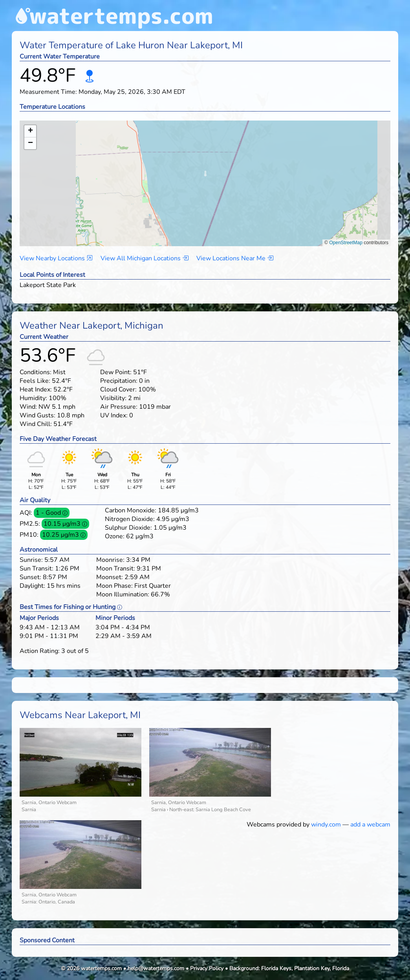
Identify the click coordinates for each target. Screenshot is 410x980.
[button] (205, 176)
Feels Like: (35, 381)
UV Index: (114, 415)
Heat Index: (36, 389)
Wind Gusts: (38, 415)
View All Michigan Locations (145, 258)
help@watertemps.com (156, 968)
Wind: (28, 407)
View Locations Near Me (235, 258)
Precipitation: (119, 381)
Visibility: (113, 398)
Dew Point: (116, 372)
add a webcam (370, 825)
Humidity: (33, 398)
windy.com (326, 825)
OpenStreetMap (346, 243)
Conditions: (36, 372)
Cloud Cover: (118, 389)
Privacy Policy (207, 968)
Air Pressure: (119, 407)
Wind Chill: (36, 424)
